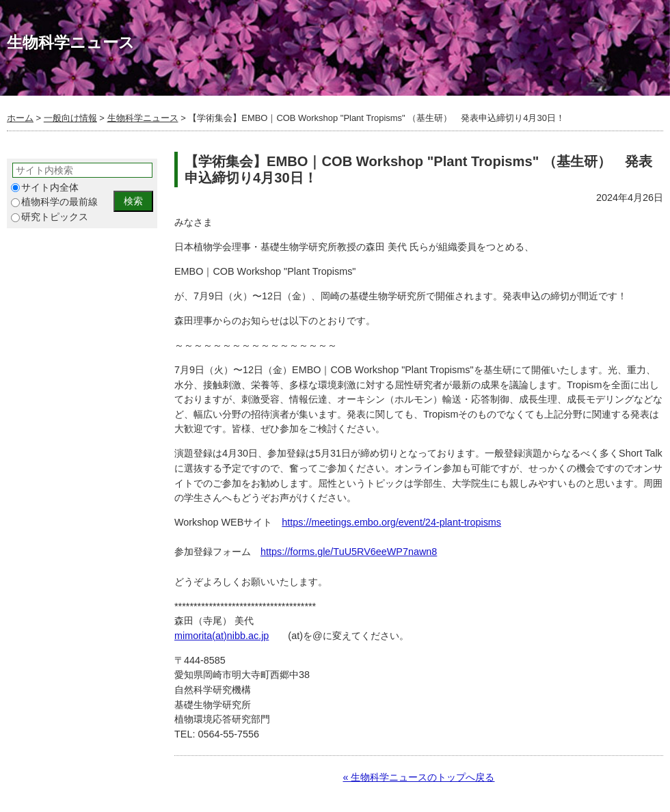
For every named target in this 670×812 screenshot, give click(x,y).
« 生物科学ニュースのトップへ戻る (418, 777)
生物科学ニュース (143, 118)
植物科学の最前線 (54, 202)
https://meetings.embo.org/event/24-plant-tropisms (391, 522)
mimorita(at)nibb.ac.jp (222, 636)
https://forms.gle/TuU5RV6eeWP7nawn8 (349, 552)
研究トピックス (50, 217)
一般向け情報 (70, 118)
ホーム (20, 118)
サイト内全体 (45, 188)
